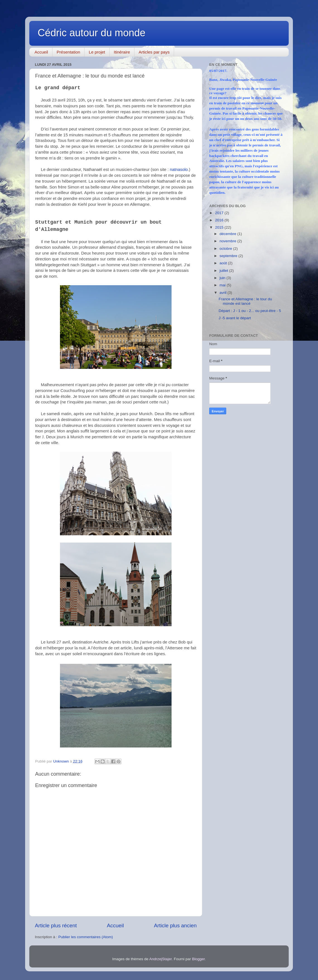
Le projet (97, 52)
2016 (220, 220)
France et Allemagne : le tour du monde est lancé (245, 301)
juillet (224, 271)
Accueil (41, 52)
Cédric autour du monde (91, 33)
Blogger (198, 959)
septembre (229, 256)
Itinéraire (122, 52)
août (224, 263)
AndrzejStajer (160, 959)
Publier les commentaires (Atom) (86, 937)
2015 (220, 227)
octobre (226, 249)
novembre (228, 241)
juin (223, 278)
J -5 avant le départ (235, 318)
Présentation (68, 52)
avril (224, 293)
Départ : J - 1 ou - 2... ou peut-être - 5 (250, 311)
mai (223, 285)
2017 (220, 213)
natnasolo (179, 170)
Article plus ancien (175, 925)
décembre (228, 234)
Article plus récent (56, 925)
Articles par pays (154, 52)
